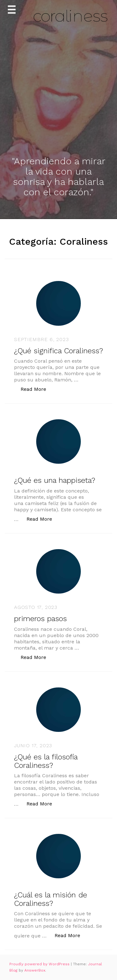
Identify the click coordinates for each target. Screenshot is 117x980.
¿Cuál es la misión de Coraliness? (51, 899)
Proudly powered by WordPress (40, 964)
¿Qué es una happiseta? (55, 480)
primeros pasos (40, 619)
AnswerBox (35, 970)
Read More (37, 389)
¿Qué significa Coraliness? (58, 351)
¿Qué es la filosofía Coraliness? (46, 761)
